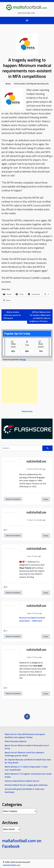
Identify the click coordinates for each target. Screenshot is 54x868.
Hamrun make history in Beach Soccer (22, 781)
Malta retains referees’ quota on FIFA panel (12, 315)
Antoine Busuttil (41, 84)
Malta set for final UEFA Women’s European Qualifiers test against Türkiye (25, 736)
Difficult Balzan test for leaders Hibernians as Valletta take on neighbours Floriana (40, 317)
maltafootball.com (26, 13)
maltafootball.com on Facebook (22, 843)
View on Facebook (13, 499)
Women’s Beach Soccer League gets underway (26, 785)
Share (46, 499)
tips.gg (22, 359)
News (8, 84)
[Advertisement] (19, 385)
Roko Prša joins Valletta (16, 741)
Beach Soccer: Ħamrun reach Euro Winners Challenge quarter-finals (24, 754)
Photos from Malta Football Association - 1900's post (32, 619)
